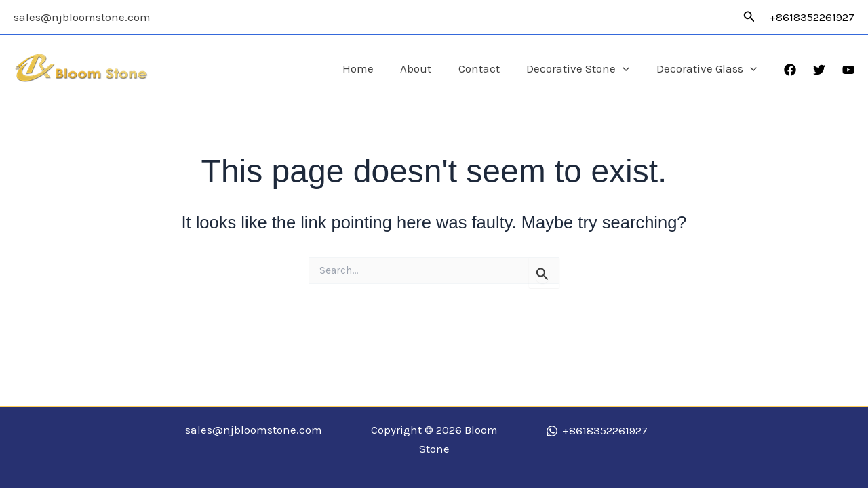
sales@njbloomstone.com (82, 17)
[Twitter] (819, 70)
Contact (489, 68)
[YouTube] (848, 70)
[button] (749, 17)
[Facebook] (790, 70)
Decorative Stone (584, 69)
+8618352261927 (812, 17)
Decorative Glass (709, 69)
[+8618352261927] (597, 431)
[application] (629, 69)
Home (375, 68)
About (429, 68)
